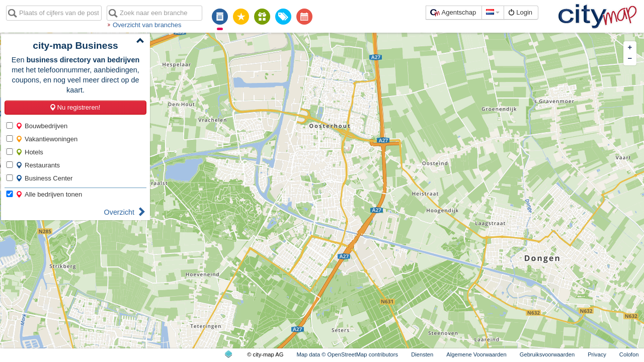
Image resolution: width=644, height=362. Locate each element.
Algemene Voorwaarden (476, 354)
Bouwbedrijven (42, 126)
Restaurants (38, 165)
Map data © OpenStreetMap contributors (347, 354)
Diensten (422, 354)
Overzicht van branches (147, 25)
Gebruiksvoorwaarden (547, 354)
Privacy (597, 354)
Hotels (29, 152)
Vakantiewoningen (47, 139)
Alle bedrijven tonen (49, 194)
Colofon (629, 354)
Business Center (44, 178)
